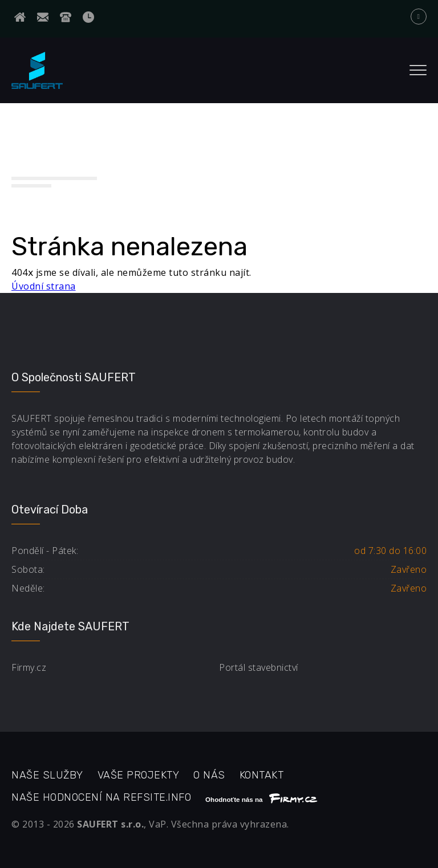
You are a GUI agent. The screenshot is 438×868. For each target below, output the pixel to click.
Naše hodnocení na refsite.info (101, 797)
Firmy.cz (29, 667)
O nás (209, 775)
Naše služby (47, 775)
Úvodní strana (44, 286)
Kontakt (262, 775)
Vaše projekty (139, 775)
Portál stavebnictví (259, 667)
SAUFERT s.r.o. (110, 824)
